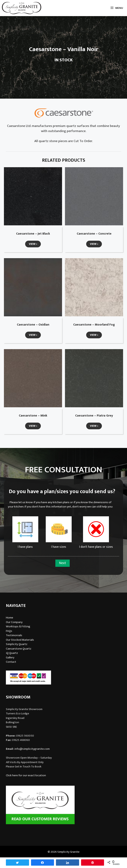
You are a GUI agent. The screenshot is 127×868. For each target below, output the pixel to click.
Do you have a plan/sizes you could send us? (62, 492)
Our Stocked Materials (20, 640)
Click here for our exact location (26, 775)
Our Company (14, 622)
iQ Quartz (12, 653)
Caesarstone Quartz (19, 649)
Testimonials (14, 635)
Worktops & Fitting (18, 626)
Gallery (10, 657)
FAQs (9, 631)
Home (10, 618)
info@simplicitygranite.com (32, 749)
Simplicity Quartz (17, 644)
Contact (11, 662)
